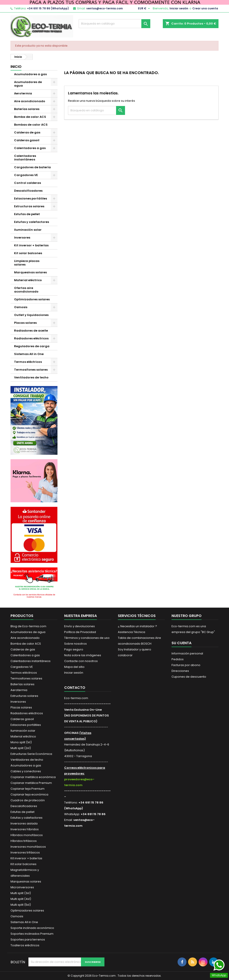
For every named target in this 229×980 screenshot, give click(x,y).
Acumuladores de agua (28, 84)
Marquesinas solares (30, 272)
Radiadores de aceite (31, 331)
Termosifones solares (31, 370)
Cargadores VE (26, 175)
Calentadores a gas (30, 148)
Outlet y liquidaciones (31, 315)
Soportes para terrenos (28, 940)
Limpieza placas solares (27, 263)
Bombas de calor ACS (31, 125)
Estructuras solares (29, 206)
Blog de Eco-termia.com (28, 626)
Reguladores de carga (32, 346)
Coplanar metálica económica (33, 777)
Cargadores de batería (32, 167)
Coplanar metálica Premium (31, 783)
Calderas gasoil (27, 140)
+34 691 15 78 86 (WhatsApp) (48, 8)
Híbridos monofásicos (27, 835)
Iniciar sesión (179, 8)
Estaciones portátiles (31, 198)
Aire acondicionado (30, 101)
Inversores (22, 238)
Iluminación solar (28, 230)
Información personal (187, 653)
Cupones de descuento (189, 677)
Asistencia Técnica (131, 632)
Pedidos (178, 659)
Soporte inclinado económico (32, 928)
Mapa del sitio (74, 667)
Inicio (16, 67)
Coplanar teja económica (29, 794)
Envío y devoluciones (80, 626)
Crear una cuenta (205, 8)
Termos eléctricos (28, 362)
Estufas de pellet (27, 214)
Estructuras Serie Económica (31, 754)
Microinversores (22, 887)
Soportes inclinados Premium (32, 934)
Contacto (75, 688)
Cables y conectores (26, 771)
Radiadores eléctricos (31, 338)
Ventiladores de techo (31, 377)
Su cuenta (181, 643)
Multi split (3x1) (21, 893)
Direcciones (180, 671)
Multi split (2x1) (21, 748)
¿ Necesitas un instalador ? (137, 626)
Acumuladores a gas (30, 74)
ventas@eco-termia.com (105, 8)
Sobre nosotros (75, 644)
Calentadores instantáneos (25, 158)
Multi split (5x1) (21, 905)
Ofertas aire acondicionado (26, 290)
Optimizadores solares (32, 299)
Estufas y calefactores (32, 222)
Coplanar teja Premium (28, 789)
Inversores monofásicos (28, 847)
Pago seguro (74, 649)
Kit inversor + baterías (31, 245)
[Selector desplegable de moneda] (144, 8)
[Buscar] (114, 24)
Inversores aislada (24, 823)
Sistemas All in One (29, 354)
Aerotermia (23, 93)
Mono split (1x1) (21, 742)
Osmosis (21, 307)
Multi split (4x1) (21, 899)
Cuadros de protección (28, 800)
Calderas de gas (27, 132)
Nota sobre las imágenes (83, 655)
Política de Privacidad (80, 632)
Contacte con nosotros (81, 661)
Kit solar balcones (28, 253)
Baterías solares (27, 109)
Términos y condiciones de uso (87, 638)
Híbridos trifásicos (24, 841)
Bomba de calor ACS (30, 117)
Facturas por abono (186, 665)
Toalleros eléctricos (25, 945)
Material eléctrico (28, 280)
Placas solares (25, 323)
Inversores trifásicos (25, 852)
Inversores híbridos (25, 829)
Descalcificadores (28, 191)
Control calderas (28, 183)
